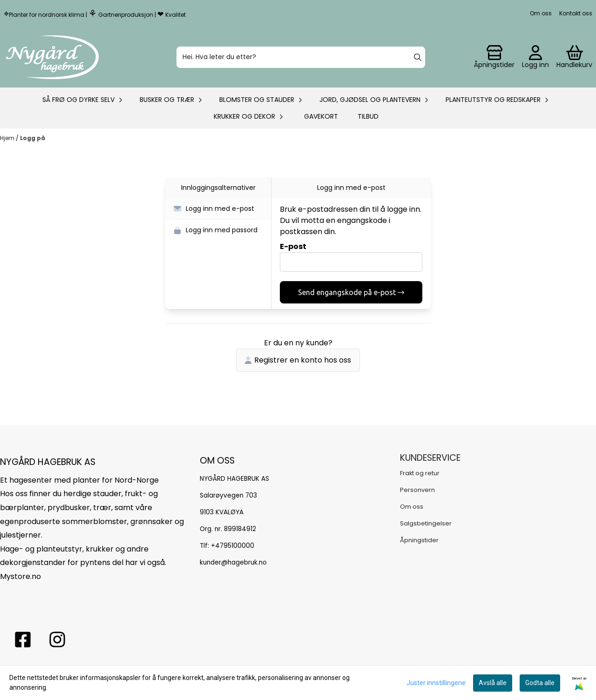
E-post (293, 246)
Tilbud (368, 116)
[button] (218, 209)
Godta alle (540, 683)
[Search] (418, 57)
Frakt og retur (420, 473)
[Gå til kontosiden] (494, 57)
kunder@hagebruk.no (233, 562)
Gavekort (321, 116)
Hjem (8, 138)
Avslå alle (493, 683)
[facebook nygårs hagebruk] (23, 639)
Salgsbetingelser (426, 523)
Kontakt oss (576, 13)
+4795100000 (233, 546)
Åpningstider (419, 540)
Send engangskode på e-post (351, 292)
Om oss (541, 13)
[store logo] (52, 57)
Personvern (417, 490)
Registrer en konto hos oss (298, 360)
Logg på (33, 138)
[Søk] (301, 57)
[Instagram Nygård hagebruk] (57, 639)
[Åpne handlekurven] (574, 57)
